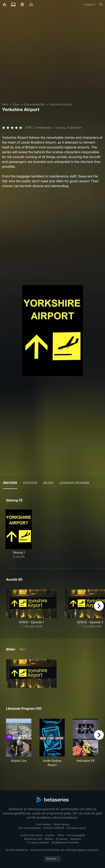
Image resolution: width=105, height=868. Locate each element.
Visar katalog (43, 824)
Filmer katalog (61, 824)
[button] (31, 674)
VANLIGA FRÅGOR (53, 828)
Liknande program (74, 483)
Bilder (48, 483)
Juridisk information (31, 835)
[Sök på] (101, 4)
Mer (22, 649)
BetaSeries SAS (33, 839)
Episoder (30, 483)
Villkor (61, 835)
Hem (5, 104)
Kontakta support (76, 828)
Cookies (50, 835)
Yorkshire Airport (61, 104)
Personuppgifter (76, 835)
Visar (16, 104)
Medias (49, 839)
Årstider (10, 483)
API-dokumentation (30, 828)
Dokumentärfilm (34, 104)
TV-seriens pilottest (38, 842)
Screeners (62, 839)
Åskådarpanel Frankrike (65, 842)
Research (76, 839)
